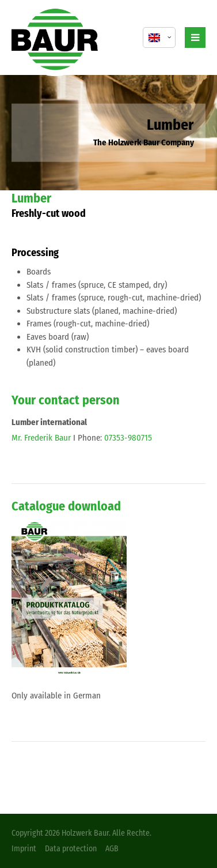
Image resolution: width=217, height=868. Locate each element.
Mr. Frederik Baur (41, 438)
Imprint (24, 849)
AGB (112, 849)
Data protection (71, 849)
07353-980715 (128, 438)
